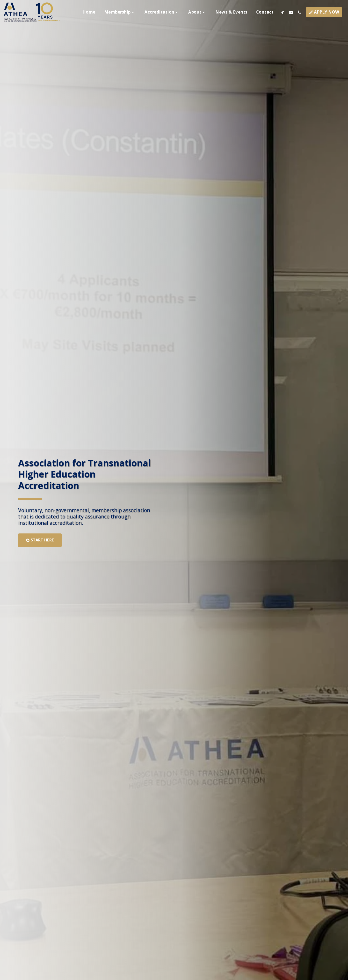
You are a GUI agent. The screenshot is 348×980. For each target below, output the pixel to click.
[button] (120, 12)
